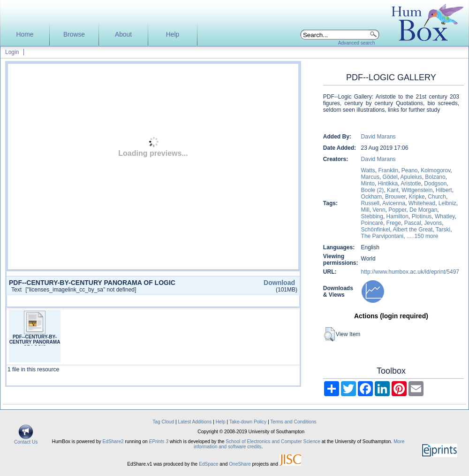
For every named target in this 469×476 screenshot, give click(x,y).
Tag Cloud (163, 422)
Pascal (413, 223)
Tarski (443, 230)
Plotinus (422, 216)
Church (437, 197)
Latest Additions (195, 422)
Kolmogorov (435, 170)
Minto (368, 184)
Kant (393, 190)
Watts (368, 170)
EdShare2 (113, 441)
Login (12, 52)
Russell (370, 203)
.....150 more (422, 236)
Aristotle (411, 184)
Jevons (433, 223)
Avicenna (394, 203)
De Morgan (423, 210)
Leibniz (447, 203)
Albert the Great (413, 230)
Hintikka (388, 184)
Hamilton (397, 216)
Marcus (370, 177)
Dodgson (435, 184)
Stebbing (372, 216)
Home (25, 35)
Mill (365, 210)
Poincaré (372, 223)
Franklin (388, 170)
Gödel (390, 177)
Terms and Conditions (293, 422)
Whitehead (422, 203)
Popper (397, 210)
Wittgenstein (417, 190)
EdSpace (208, 464)
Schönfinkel (376, 230)
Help (173, 35)
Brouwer (395, 197)
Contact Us (26, 440)
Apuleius (411, 177)
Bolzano (435, 177)
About (123, 35)
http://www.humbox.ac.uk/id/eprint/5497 (410, 272)
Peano (410, 170)
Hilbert (444, 190)
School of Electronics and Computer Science (273, 441)
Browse (74, 35)
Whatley (445, 216)
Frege (394, 223)
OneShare (240, 464)
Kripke (417, 197)
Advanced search (357, 43)
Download (279, 283)
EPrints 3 (159, 441)
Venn (379, 210)
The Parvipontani (382, 236)
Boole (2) (373, 190)
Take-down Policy (248, 422)
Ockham (372, 197)
